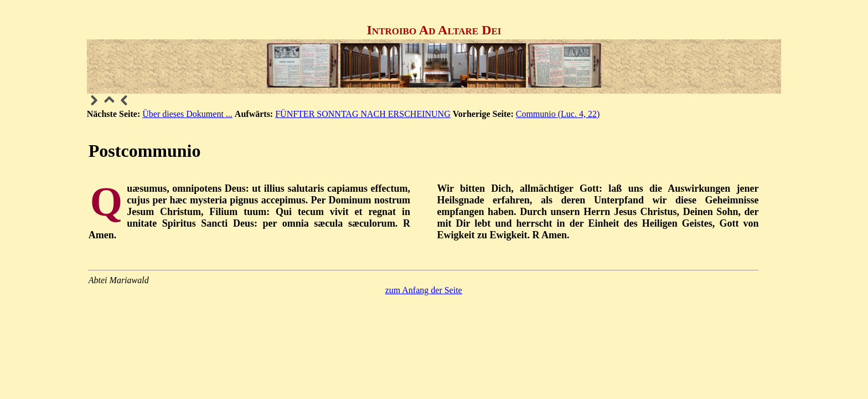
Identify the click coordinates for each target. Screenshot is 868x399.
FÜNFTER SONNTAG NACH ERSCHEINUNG (363, 114)
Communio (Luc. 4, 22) (558, 114)
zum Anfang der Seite (424, 290)
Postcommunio (145, 151)
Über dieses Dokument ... (187, 114)
